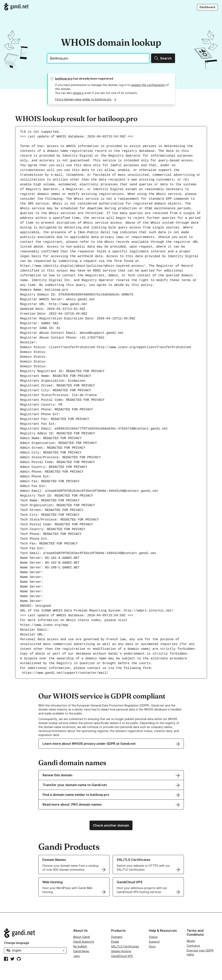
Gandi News (81, 951)
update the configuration (148, 85)
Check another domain (111, 825)
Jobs (76, 956)
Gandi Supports (84, 942)
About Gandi (82, 937)
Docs (152, 946)
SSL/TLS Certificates (125, 946)
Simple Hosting (121, 951)
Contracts (193, 946)
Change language (17, 943)
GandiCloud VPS (122, 956)
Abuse (191, 941)
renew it (78, 93)
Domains (117, 937)
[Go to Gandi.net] (16, 7)
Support (154, 942)
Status (153, 937)
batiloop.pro (64, 79)
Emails (115, 942)
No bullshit (80, 946)
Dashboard (207, 7)
